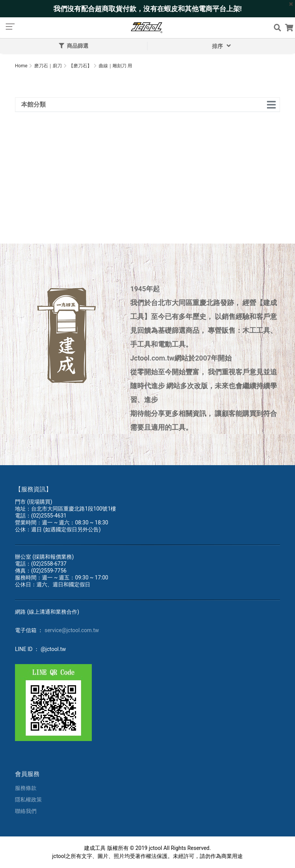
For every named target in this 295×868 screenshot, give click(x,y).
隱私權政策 (28, 800)
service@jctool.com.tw (72, 630)
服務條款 (26, 788)
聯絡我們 (26, 811)
